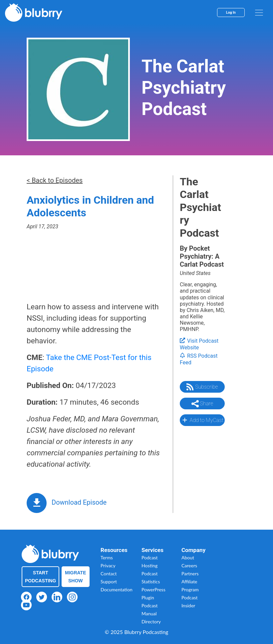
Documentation (117, 589)
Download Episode (79, 502)
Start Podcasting (40, 577)
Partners (190, 573)
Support (109, 581)
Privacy (108, 565)
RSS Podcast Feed (199, 359)
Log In (231, 12)
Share (202, 404)
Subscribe (202, 387)
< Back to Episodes (55, 180)
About (188, 557)
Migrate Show (76, 577)
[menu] (259, 13)
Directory (151, 621)
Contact (109, 573)
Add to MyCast (202, 420)
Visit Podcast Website (199, 344)
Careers (189, 565)
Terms (107, 557)
